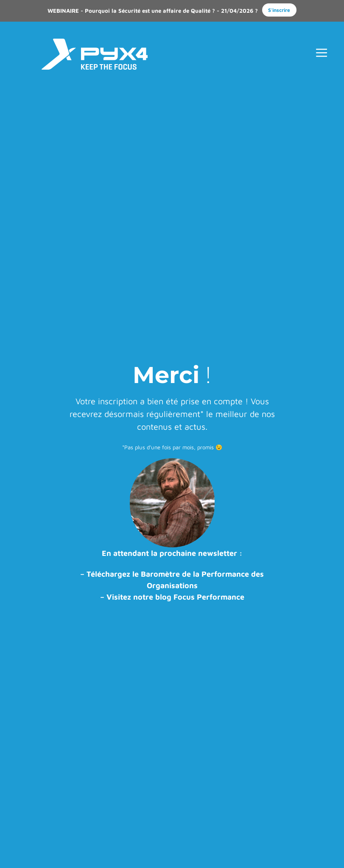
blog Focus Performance (200, 597)
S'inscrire (279, 10)
